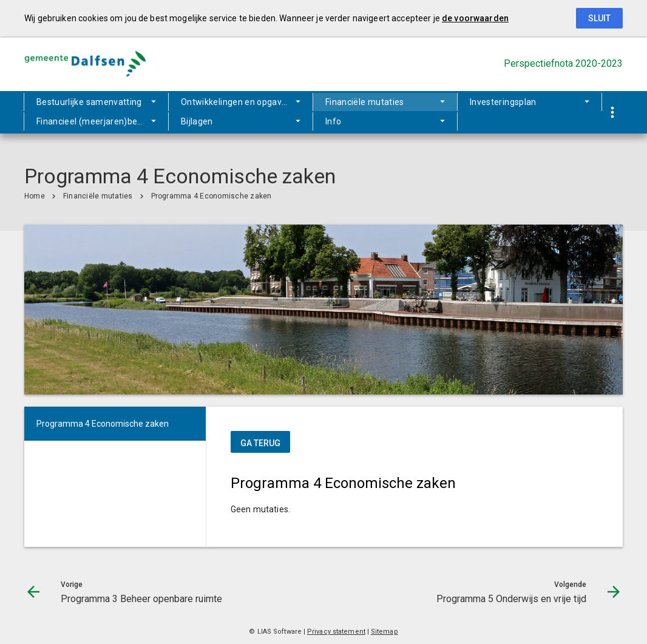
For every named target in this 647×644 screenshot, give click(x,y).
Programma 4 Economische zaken (212, 196)
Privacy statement (336, 632)
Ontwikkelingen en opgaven (234, 103)
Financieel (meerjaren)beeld (93, 121)
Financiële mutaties (365, 103)
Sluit (599, 18)
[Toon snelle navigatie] (612, 113)
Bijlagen (202, 121)
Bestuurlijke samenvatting (89, 103)
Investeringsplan (474, 103)
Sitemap (384, 632)
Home (35, 196)
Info (262, 121)
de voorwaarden (475, 18)
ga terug (260, 443)
